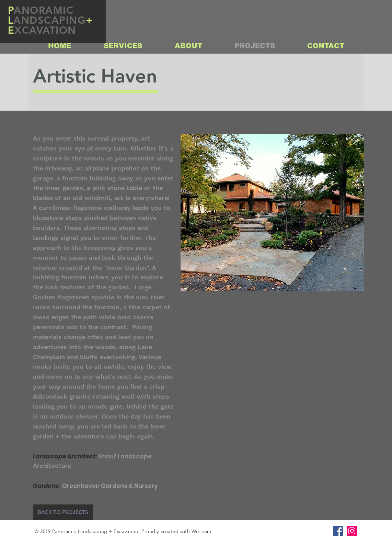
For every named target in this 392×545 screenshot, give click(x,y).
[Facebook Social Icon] (338, 531)
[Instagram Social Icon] (352, 531)
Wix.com (201, 531)
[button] (272, 213)
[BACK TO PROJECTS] (63, 512)
